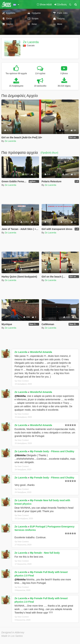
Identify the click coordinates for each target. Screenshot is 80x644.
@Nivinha (20, 396)
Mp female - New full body (45, 553)
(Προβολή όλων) (49, 153)
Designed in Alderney (13, 632)
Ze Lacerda (31, 42)
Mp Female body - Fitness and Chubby (52, 451)
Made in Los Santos (12, 636)
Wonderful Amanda (41, 352)
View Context (22, 381)
